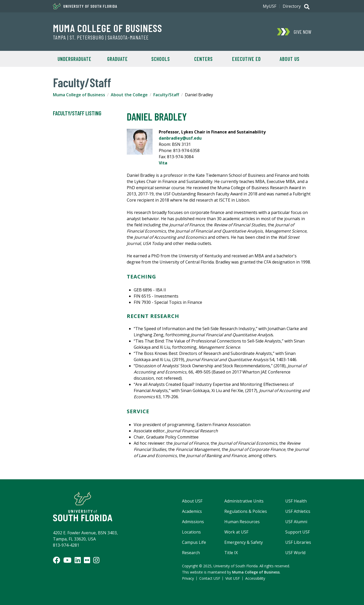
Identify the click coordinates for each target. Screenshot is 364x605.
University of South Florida (85, 6)
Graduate (117, 59)
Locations (191, 532)
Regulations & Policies (246, 511)
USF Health (296, 501)
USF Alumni (296, 522)
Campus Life (194, 542)
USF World (295, 553)
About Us (290, 59)
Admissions (193, 522)
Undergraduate (74, 59)
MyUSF (270, 6)
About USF (192, 501)
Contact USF (210, 578)
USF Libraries (298, 542)
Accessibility (255, 578)
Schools (161, 59)
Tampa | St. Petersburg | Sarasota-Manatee (101, 37)
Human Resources (242, 522)
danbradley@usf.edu (180, 138)
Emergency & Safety (244, 542)
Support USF (298, 532)
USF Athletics (298, 511)
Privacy (188, 578)
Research (191, 553)
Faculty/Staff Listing (77, 113)
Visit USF (233, 578)
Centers (203, 59)
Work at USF (236, 532)
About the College (129, 95)
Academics (192, 511)
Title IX (231, 553)
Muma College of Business (108, 28)
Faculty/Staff (166, 95)
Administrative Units (244, 501)
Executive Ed (246, 59)
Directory (292, 6)
